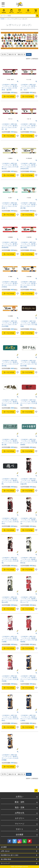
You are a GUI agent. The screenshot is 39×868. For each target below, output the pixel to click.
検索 (37, 16)
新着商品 (4, 11)
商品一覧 (11, 11)
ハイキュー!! (9, 19)
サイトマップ (5, 863)
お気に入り (20, 11)
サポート (20, 829)
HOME (2, 19)
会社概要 (20, 835)
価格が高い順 (21, 55)
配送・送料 (20, 802)
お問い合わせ (5, 851)
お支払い (20, 797)
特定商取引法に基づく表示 (10, 855)
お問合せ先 (20, 813)
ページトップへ (36, 791)
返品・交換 (20, 807)
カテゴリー (20, 818)
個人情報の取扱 (6, 859)
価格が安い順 (12, 55)
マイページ (28, 11)
